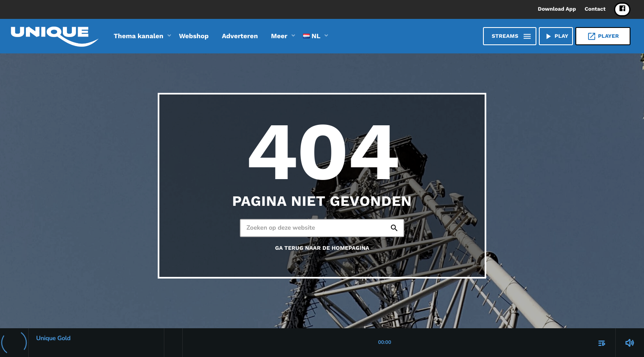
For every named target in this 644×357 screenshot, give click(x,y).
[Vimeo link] (55, 36)
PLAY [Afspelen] (556, 36)
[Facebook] (622, 9)
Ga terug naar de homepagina (322, 248)
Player (603, 36)
